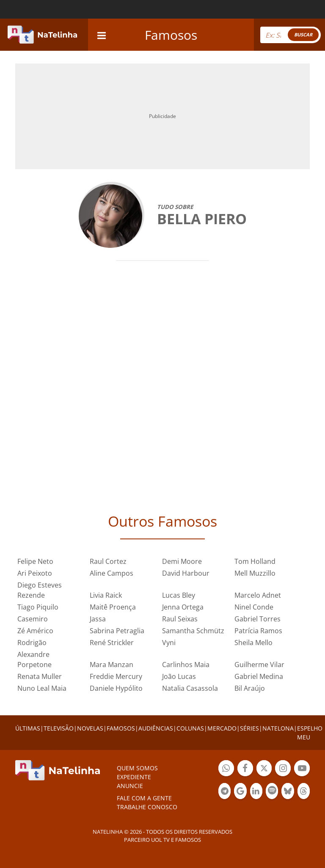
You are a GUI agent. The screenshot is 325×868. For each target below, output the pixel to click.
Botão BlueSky (288, 792)
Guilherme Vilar (259, 665)
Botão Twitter (264, 769)
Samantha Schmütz (193, 631)
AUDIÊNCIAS (156, 728)
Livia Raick (106, 595)
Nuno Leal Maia (42, 688)
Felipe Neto (35, 561)
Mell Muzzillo (255, 573)
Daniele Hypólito (116, 688)
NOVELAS (90, 728)
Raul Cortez (108, 561)
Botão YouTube (302, 769)
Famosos (171, 35)
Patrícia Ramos (258, 631)
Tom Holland (255, 561)
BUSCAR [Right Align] (303, 34)
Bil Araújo (250, 688)
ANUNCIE (130, 786)
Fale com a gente (144, 798)
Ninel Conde (254, 607)
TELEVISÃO (59, 728)
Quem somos (137, 768)
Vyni (169, 643)
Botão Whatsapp (226, 769)
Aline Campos (112, 573)
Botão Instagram (283, 769)
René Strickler (112, 643)
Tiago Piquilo (38, 607)
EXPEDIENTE (134, 777)
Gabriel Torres (258, 619)
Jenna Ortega (183, 607)
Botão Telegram (224, 792)
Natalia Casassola (190, 688)
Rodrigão (32, 643)
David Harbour (186, 573)
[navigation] (102, 34)
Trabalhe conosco (147, 807)
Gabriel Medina (259, 676)
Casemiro (33, 619)
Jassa (98, 619)
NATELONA (278, 728)
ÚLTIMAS (28, 728)
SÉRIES (249, 728)
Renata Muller (40, 676)
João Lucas (179, 676)
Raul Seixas (180, 619)
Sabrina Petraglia (117, 631)
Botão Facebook (245, 769)
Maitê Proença (113, 607)
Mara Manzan (112, 665)
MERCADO (222, 728)
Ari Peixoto (35, 573)
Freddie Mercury (116, 676)
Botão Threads (304, 792)
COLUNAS (190, 728)
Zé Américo (35, 631)
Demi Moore (182, 561)
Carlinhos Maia (186, 665)
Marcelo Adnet (258, 595)
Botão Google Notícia (240, 792)
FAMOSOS (121, 728)
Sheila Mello (253, 643)
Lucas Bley (179, 595)
